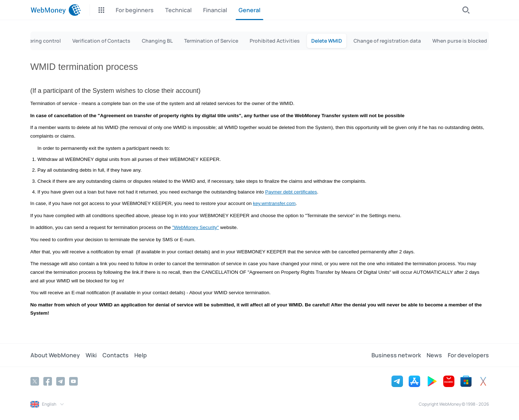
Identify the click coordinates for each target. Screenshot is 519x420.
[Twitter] (35, 381)
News (434, 355)
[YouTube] (73, 381)
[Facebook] (48, 381)
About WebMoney (55, 355)
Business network (396, 355)
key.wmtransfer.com (274, 203)
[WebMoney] (56, 10)
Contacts (116, 355)
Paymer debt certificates (291, 192)
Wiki (91, 355)
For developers (468, 355)
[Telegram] (61, 381)
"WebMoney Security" (196, 227)
